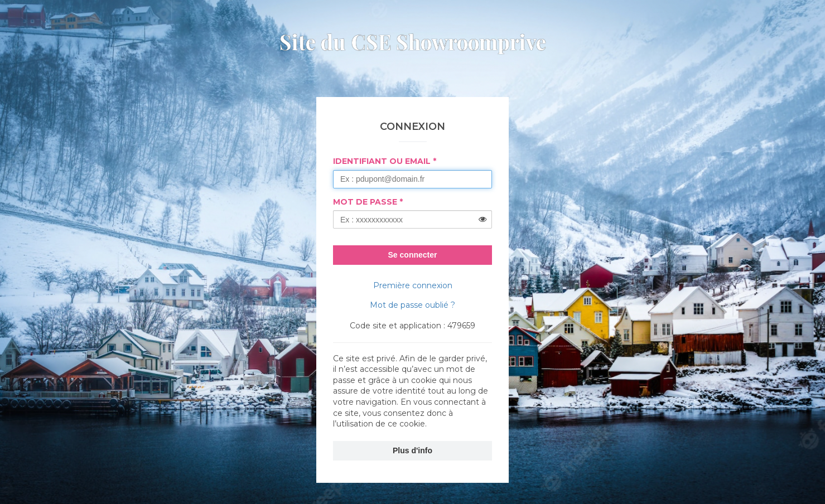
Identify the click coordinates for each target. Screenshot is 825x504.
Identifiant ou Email (382, 161)
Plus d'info (412, 450)
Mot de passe (365, 202)
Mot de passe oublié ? (412, 305)
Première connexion (413, 285)
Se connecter (413, 255)
